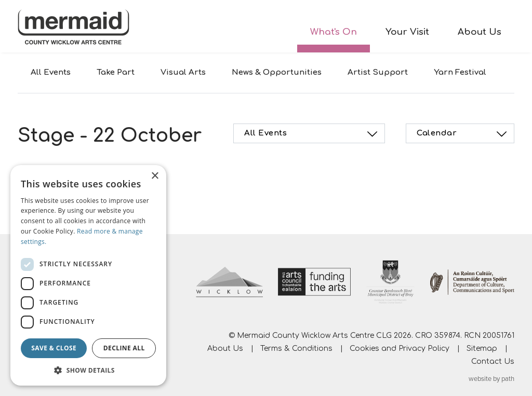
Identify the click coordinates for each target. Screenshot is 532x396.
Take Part (116, 72)
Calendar (463, 134)
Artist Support (378, 72)
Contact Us (493, 361)
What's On (334, 32)
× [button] (155, 176)
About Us (480, 32)
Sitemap (482, 349)
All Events (51, 72)
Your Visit (407, 32)
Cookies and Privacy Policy (400, 349)
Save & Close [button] (54, 348)
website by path (491, 379)
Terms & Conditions (296, 349)
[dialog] (88, 275)
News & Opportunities (277, 72)
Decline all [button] (124, 348)
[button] (88, 370)
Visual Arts (183, 72)
